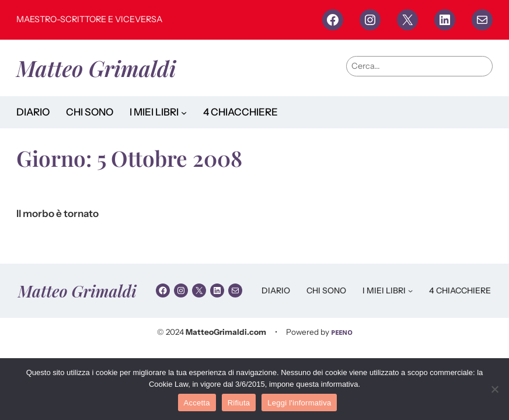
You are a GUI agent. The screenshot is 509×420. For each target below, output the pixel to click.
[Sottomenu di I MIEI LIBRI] (184, 112)
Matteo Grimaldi (96, 68)
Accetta (197, 403)
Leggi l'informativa (299, 403)
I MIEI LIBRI (154, 112)
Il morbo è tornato (57, 214)
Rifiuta (239, 403)
